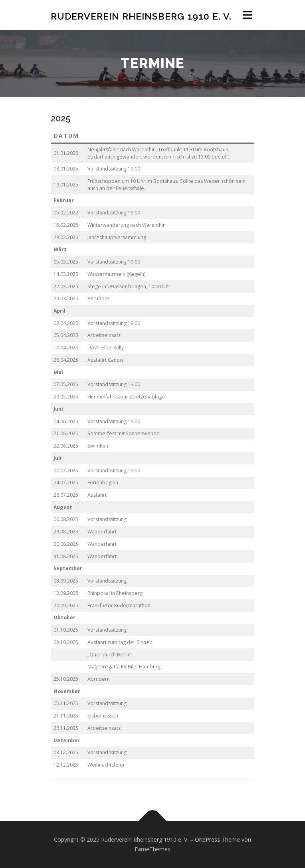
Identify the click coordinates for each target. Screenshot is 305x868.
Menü (247, 15)
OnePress (207, 839)
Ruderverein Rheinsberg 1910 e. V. (141, 16)
